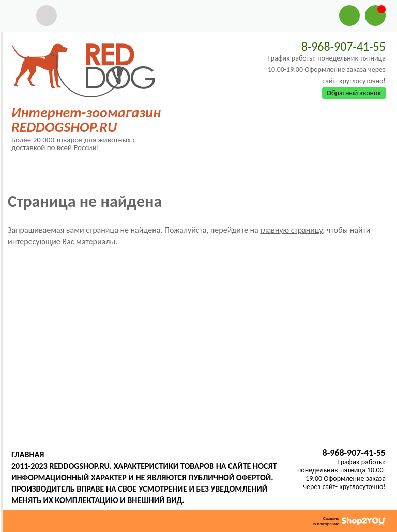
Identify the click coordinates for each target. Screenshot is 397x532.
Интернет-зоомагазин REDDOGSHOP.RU (86, 120)
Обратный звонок (354, 93)
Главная (28, 455)
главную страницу (291, 230)
